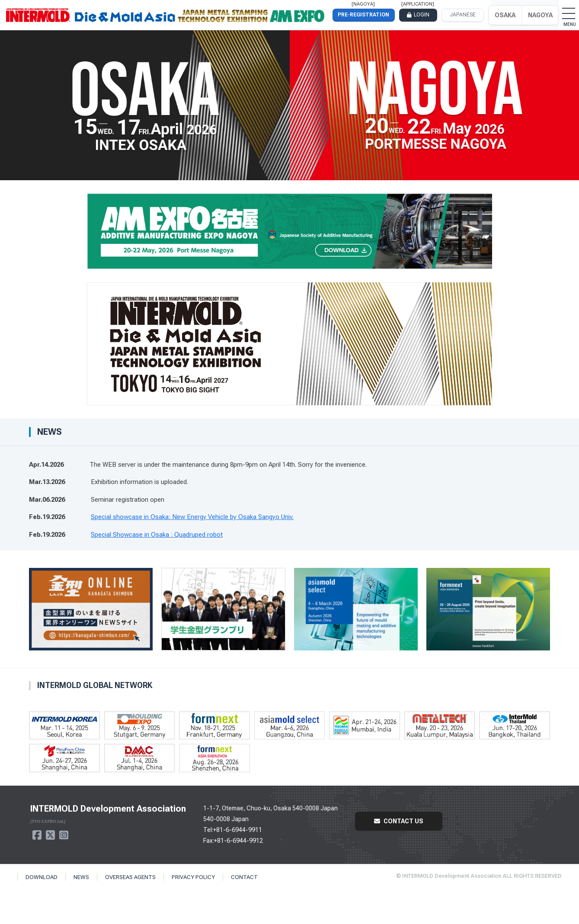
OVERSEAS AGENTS (130, 877)
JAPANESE (463, 15)
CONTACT (244, 877)
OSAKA (505, 15)
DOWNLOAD (42, 877)
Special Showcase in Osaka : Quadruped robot (157, 535)
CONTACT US (399, 821)
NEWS (81, 877)
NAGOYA (540, 15)
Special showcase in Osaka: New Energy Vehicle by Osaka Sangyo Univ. (192, 517)
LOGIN (422, 15)
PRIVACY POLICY (193, 877)
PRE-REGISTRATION (363, 15)
